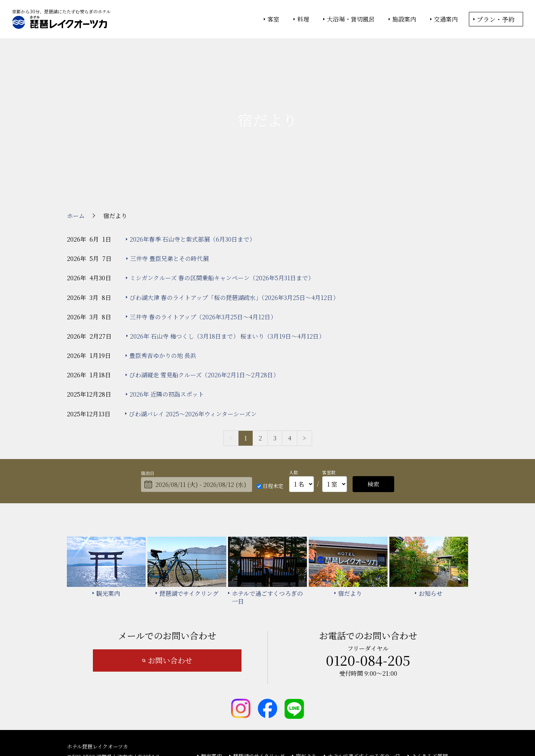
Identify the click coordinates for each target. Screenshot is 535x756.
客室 (273, 19)
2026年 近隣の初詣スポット (167, 332)
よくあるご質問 (429, 693)
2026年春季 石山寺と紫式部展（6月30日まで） (192, 176)
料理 (303, 19)
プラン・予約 (496, 19)
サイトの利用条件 (373, 730)
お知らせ (211, 704)
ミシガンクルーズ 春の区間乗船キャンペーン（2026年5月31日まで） (222, 215)
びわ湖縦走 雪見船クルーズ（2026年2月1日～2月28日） (204, 312)
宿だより (306, 693)
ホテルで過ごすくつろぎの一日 (364, 693)
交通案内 (446, 19)
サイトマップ (280, 704)
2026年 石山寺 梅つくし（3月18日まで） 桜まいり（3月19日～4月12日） (227, 273)
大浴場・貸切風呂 (351, 19)
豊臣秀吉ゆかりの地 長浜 (163, 293)
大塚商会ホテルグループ (214, 730)
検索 (373, 421)
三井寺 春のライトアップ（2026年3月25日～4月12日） (203, 254)
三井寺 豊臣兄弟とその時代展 (169, 196)
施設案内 (404, 19)
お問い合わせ (170, 598)
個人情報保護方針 (328, 730)
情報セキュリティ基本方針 (274, 730)
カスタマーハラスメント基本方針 (345, 704)
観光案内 (211, 693)
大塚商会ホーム (164, 730)
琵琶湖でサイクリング (259, 693)
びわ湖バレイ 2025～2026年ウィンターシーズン (193, 351)
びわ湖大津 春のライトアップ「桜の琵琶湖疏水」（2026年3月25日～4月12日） (234, 235)
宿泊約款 (243, 704)
